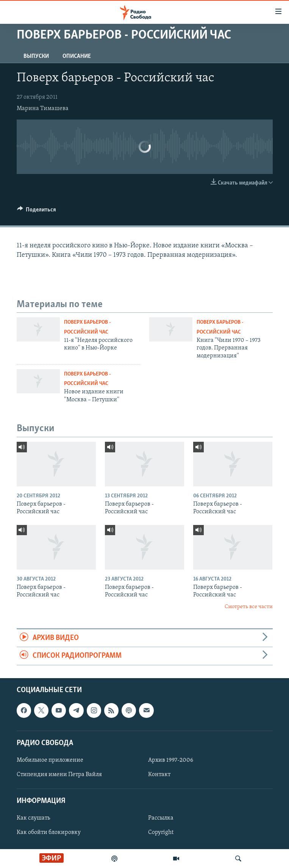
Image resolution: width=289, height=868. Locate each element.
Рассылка (161, 818)
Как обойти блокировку (49, 832)
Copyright (161, 832)
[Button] (37, 211)
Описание (77, 56)
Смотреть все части (249, 607)
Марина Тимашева (43, 109)
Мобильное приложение (50, 760)
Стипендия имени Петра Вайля (59, 775)
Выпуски (36, 56)
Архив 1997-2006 (171, 760)
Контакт (159, 775)
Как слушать (33, 818)
